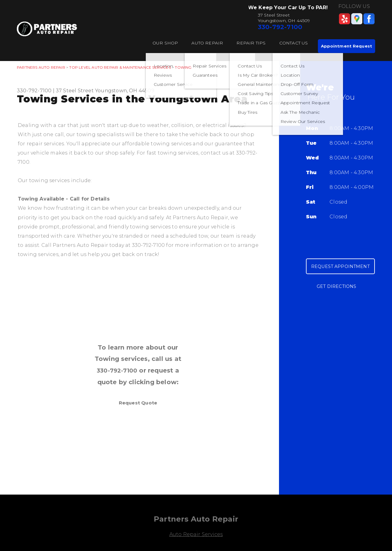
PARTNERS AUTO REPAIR (41, 67)
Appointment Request (347, 46)
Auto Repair (207, 43)
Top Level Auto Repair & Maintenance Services (120, 67)
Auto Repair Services (196, 534)
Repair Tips (251, 43)
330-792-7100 (280, 27)
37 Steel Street (75, 91)
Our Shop (165, 43)
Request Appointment (340, 266)
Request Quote (138, 403)
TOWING (183, 67)
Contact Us (294, 43)
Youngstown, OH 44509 (125, 91)
